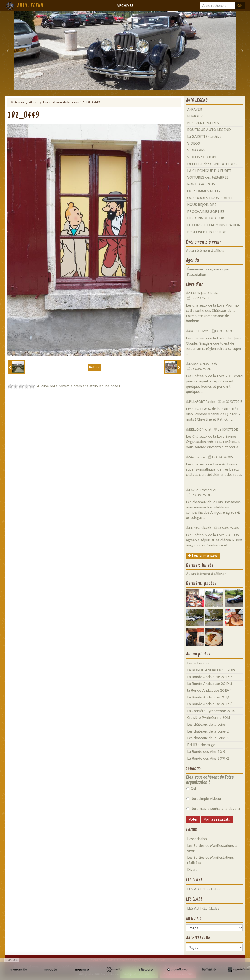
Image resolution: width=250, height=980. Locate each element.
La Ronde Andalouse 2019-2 (210, 677)
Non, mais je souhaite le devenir (213, 809)
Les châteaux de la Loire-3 (208, 738)
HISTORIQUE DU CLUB (206, 218)
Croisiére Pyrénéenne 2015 (209, 718)
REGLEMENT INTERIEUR (207, 232)
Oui (191, 789)
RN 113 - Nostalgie (201, 745)
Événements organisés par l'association (208, 272)
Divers (192, 870)
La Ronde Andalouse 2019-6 (210, 704)
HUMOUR (195, 116)
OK (240, 6)
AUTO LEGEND (30, 6)
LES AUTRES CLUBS (203, 889)
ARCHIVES (125, 6)
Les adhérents (198, 663)
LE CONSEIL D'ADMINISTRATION (214, 225)
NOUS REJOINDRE (202, 205)
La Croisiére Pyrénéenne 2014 (211, 711)
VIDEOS (194, 143)
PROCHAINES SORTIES (206, 212)
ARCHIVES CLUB (198, 938)
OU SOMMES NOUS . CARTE (210, 198)
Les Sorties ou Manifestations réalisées (210, 860)
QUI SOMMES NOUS (203, 191)
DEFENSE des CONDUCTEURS (212, 164)
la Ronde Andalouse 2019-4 (209, 690)
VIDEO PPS (196, 150)
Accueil (19, 102)
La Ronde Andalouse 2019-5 (210, 697)
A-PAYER (195, 109)
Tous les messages (203, 556)
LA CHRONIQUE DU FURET (209, 171)
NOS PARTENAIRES (203, 123)
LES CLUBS (194, 880)
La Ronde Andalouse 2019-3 (210, 684)
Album (34, 102)
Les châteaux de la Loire (206, 724)
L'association (197, 839)
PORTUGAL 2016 (201, 184)
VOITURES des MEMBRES (208, 177)
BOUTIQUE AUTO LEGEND (209, 130)
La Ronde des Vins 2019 (206, 752)
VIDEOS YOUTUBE (202, 157)
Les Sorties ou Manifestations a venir (212, 848)
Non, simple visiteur (204, 799)
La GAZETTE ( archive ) (205, 136)
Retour (94, 367)
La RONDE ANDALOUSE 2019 (211, 670)
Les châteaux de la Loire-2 (62, 102)
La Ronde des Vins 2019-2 (208, 758)
